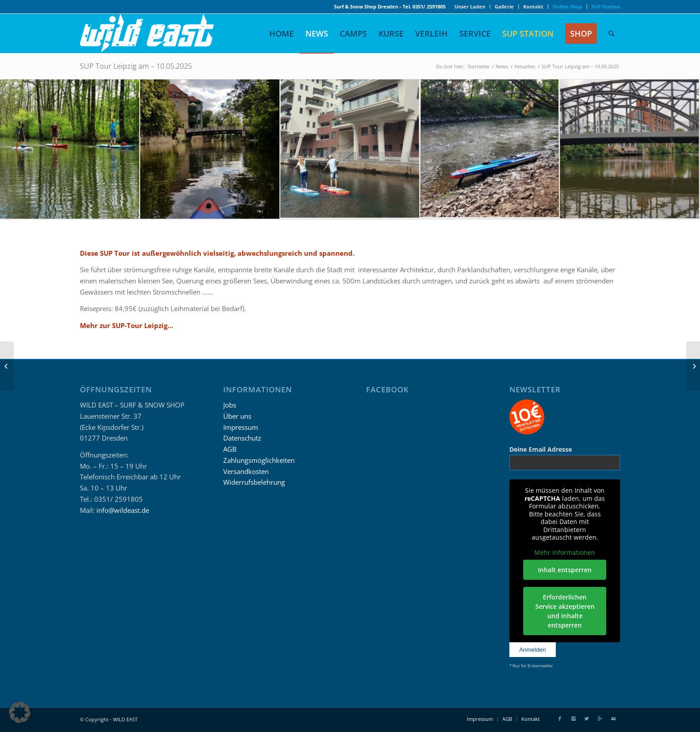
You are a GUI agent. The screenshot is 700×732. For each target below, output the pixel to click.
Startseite (478, 66)
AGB (230, 449)
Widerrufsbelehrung (254, 482)
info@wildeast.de (123, 510)
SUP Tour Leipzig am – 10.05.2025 (136, 66)
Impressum (241, 427)
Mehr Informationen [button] (565, 553)
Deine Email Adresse (541, 449)
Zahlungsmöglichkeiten (259, 460)
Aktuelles (525, 66)
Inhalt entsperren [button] (565, 570)
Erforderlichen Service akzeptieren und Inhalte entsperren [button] (565, 611)
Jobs (230, 405)
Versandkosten (246, 471)
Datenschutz (242, 438)
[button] (20, 712)
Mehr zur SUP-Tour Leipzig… (127, 325)
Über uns (237, 416)
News (502, 66)
